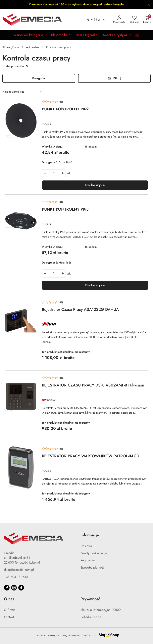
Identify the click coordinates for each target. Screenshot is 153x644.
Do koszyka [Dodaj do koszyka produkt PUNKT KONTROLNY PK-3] (95, 285)
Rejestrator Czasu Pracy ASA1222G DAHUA (80, 310)
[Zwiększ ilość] (63, 173)
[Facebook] (7, 588)
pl (90, 20)
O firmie (10, 610)
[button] (30, 35)
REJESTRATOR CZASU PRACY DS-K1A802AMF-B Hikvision (93, 385)
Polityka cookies (92, 617)
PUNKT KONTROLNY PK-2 (65, 109)
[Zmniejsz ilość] (45, 173)
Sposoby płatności (93, 567)
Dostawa (86, 546)
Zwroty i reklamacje (94, 553)
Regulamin (88, 560)
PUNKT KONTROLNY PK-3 (65, 209)
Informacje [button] (90, 535)
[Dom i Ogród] (87, 35)
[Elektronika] (61, 35)
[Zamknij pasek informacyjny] (149, 5)
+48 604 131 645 (16, 577)
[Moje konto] (119, 20)
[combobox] (23, 92)
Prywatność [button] (90, 599)
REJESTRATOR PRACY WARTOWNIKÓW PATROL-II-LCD (91, 456)
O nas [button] (9, 599)
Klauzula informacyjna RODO (101, 610)
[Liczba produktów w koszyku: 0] (147, 20)
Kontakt (9, 617)
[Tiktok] (21, 588)
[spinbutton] (54, 173)
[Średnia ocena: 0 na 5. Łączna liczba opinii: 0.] (52, 102)
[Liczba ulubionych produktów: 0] (134, 20)
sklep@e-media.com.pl (19, 570)
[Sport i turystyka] (117, 35)
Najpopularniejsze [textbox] (13, 92)
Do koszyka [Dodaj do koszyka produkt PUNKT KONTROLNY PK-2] (95, 185)
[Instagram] (14, 588)
